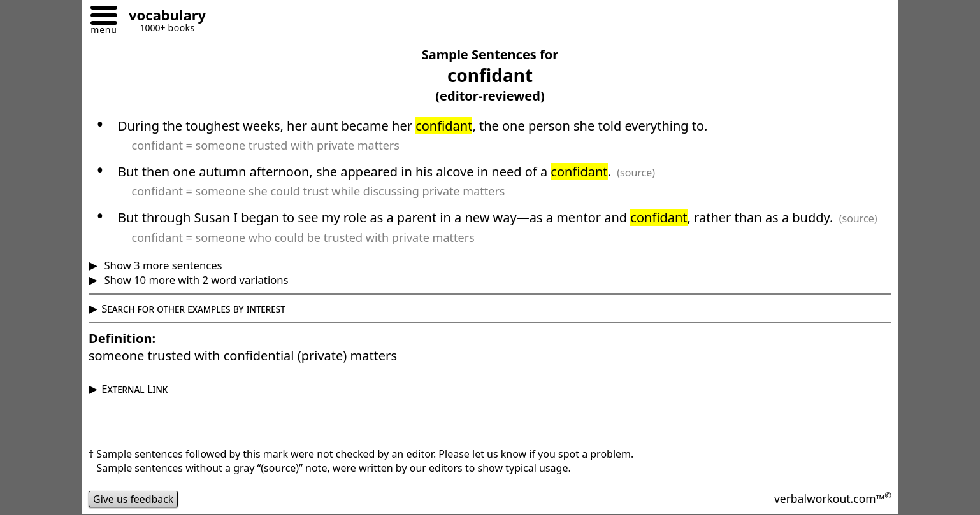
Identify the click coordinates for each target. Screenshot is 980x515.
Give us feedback (134, 499)
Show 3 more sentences (162, 265)
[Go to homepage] (162, 17)
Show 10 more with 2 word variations (195, 280)
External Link (134, 389)
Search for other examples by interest (193, 308)
